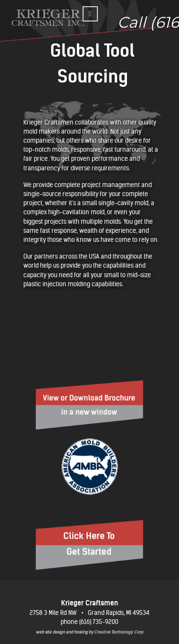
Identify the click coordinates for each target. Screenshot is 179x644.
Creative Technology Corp (119, 632)
